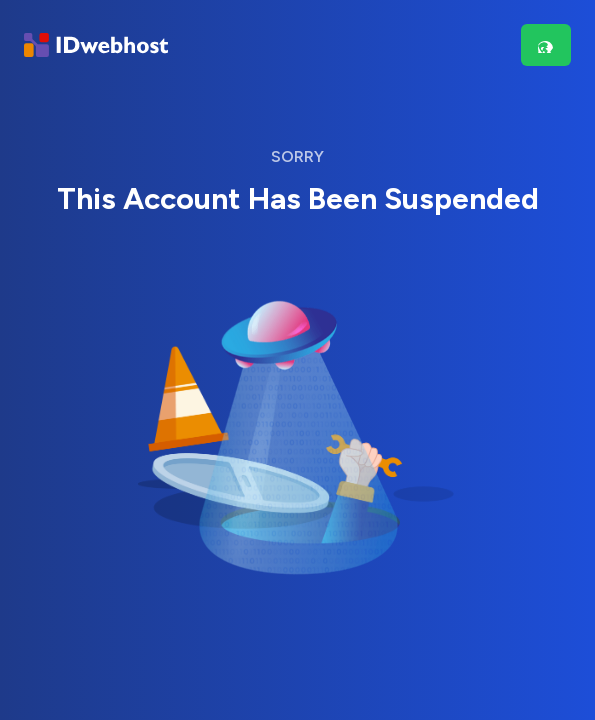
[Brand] (96, 45)
